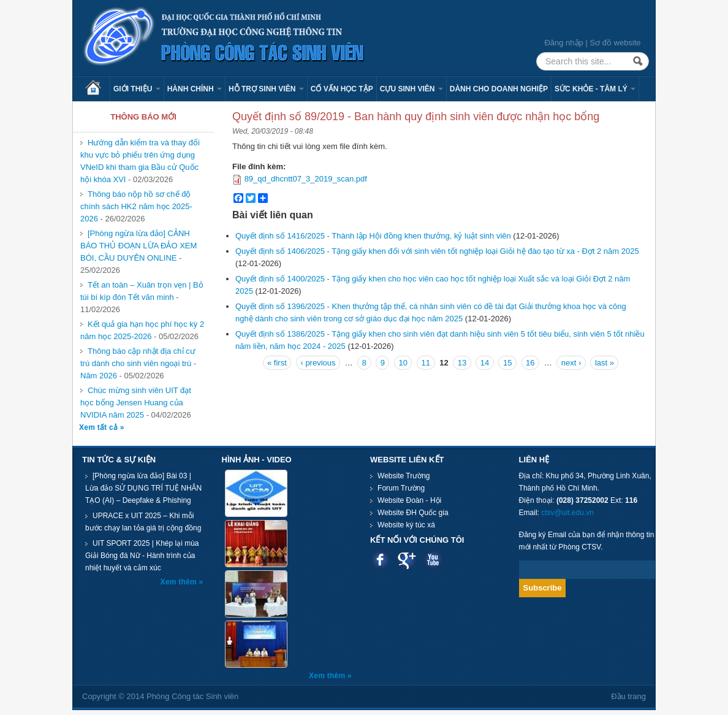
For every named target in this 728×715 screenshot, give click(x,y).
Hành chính (195, 89)
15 (507, 363)
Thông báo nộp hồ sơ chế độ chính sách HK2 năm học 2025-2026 (136, 206)
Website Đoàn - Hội (409, 500)
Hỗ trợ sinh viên (266, 89)
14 (485, 363)
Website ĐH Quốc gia (413, 513)
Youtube (433, 560)
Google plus (407, 560)
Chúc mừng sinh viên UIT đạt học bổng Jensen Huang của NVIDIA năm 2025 (136, 403)
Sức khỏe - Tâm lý (595, 89)
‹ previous (318, 363)
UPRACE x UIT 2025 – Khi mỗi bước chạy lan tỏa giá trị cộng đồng (143, 522)
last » (605, 363)
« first (277, 363)
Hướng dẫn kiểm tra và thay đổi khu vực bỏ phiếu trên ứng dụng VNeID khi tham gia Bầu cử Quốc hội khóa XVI (140, 161)
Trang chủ (97, 89)
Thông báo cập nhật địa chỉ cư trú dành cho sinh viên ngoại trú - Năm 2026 (138, 363)
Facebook (380, 560)
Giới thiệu (137, 89)
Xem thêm (180, 582)
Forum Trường (401, 488)
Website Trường (404, 476)
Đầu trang (628, 696)
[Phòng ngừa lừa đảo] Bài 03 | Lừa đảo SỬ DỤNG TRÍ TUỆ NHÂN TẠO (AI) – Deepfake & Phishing (143, 488)
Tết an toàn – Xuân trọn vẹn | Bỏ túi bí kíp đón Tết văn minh (142, 291)
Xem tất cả (100, 427)
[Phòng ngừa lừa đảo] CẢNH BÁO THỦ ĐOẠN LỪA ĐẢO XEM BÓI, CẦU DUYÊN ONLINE (138, 246)
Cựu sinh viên (411, 89)
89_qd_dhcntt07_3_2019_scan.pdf (306, 179)
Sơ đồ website (615, 43)
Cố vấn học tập (342, 89)
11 (426, 363)
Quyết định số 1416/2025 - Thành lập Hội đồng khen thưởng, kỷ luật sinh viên (373, 236)
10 (403, 363)
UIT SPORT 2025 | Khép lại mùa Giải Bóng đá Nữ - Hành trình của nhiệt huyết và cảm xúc (142, 556)
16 (530, 363)
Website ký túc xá (406, 525)
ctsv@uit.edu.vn (567, 513)
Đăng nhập (563, 43)
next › (571, 363)
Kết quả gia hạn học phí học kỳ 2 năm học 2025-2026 (142, 330)
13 (462, 363)
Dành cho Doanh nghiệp (499, 89)
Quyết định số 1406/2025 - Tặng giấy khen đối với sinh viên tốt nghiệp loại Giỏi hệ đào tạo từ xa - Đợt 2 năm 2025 (437, 251)
